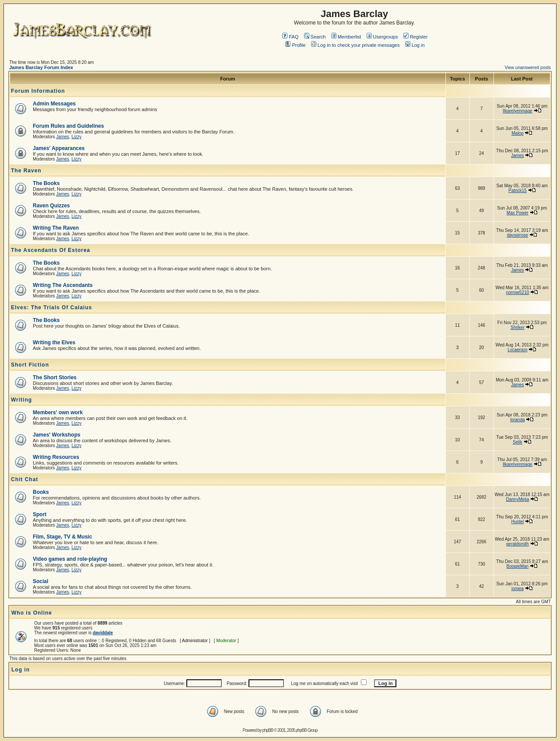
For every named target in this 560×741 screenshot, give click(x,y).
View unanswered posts (528, 68)
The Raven (26, 171)
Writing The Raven (56, 228)
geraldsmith (518, 544)
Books (41, 492)
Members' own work (58, 412)
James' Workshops (57, 435)
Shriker (518, 327)
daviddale (103, 633)
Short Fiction (30, 365)
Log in (415, 45)
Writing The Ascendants (63, 285)
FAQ (290, 37)
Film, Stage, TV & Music (62, 537)
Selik (518, 442)
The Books (46, 183)
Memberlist (346, 37)
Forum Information (38, 91)
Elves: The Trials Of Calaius (51, 308)
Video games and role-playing (70, 559)
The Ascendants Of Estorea (51, 250)
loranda (517, 420)
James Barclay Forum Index (41, 67)
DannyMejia (517, 499)
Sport (40, 514)
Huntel (517, 522)
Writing (21, 400)
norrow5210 (517, 292)
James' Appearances (59, 148)
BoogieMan (518, 566)
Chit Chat (24, 479)
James (62, 137)
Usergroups (382, 37)
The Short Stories (55, 377)
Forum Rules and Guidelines (68, 126)
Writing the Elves (54, 343)
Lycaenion (517, 350)
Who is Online (32, 613)
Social (40, 581)
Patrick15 (518, 190)
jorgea (518, 589)
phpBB (268, 730)
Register (416, 37)
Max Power (518, 213)
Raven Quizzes (51, 206)
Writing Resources (56, 457)
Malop (517, 133)
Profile (295, 45)
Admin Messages (54, 104)
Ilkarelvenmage (518, 111)
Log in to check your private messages (355, 45)
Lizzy (76, 137)
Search (315, 37)
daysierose (518, 235)
